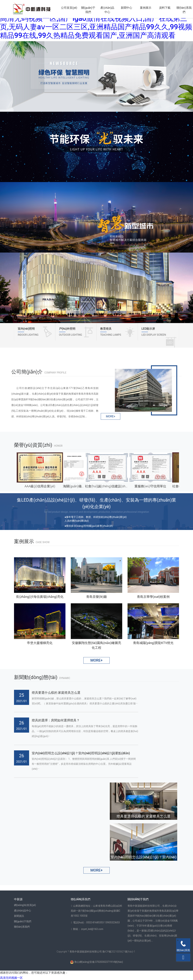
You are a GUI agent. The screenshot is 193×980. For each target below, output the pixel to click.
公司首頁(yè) (69, 8)
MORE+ (111, 416)
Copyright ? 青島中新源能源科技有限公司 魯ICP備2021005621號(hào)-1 (96, 951)
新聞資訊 (19, 916)
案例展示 (146, 8)
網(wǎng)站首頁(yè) (25, 905)
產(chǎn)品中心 (107, 10)
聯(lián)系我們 (184, 10)
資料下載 (165, 8)
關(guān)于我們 (88, 10)
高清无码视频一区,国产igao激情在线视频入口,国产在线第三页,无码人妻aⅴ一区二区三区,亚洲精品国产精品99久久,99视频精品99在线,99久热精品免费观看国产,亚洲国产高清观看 (96, 27)
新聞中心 (126, 8)
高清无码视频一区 (11, 978)
